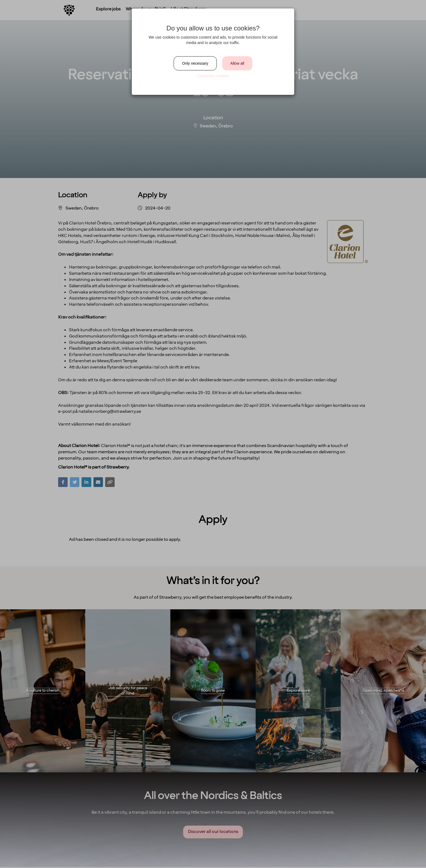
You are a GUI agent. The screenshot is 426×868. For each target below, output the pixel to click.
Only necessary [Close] (195, 63)
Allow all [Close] (237, 63)
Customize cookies (213, 76)
